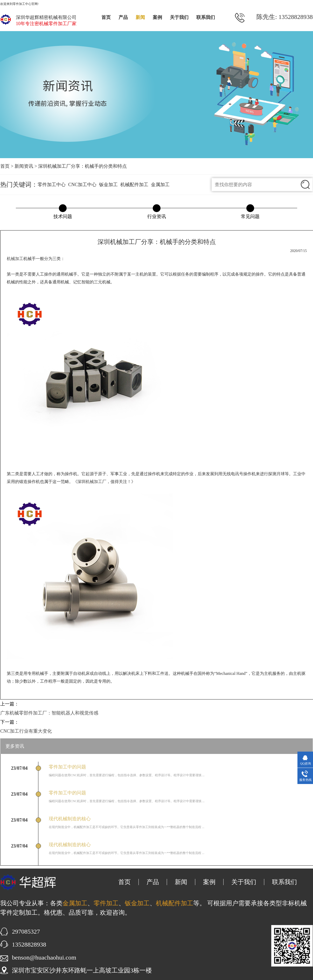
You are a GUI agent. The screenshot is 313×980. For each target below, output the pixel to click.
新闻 (140, 17)
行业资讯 (157, 216)
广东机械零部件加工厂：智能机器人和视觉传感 (49, 713)
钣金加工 (108, 185)
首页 (106, 17)
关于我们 (179, 17)
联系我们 (206, 17)
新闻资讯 (24, 166)
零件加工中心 (52, 185)
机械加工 (15, 259)
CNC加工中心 (82, 185)
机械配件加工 (134, 185)
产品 (123, 17)
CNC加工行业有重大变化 (26, 731)
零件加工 (106, 903)
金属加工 (160, 185)
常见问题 (250, 216)
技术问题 (63, 216)
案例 (157, 17)
